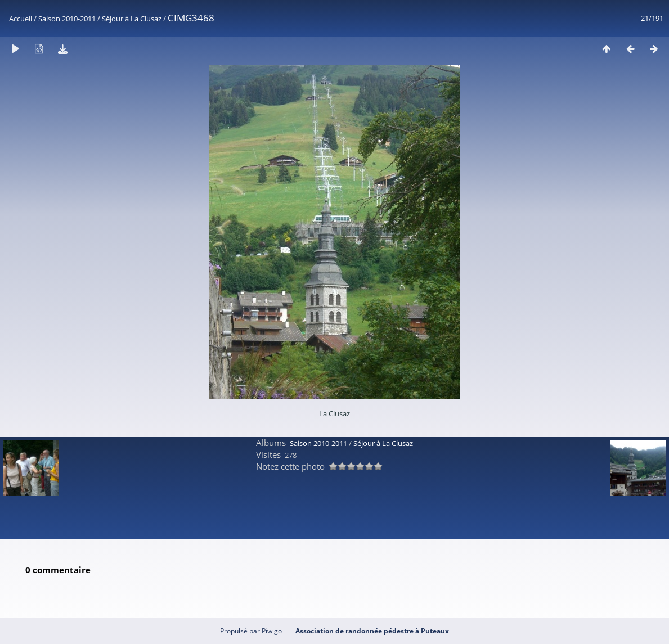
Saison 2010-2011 (67, 19)
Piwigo (272, 631)
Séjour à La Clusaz (132, 19)
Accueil (21, 19)
